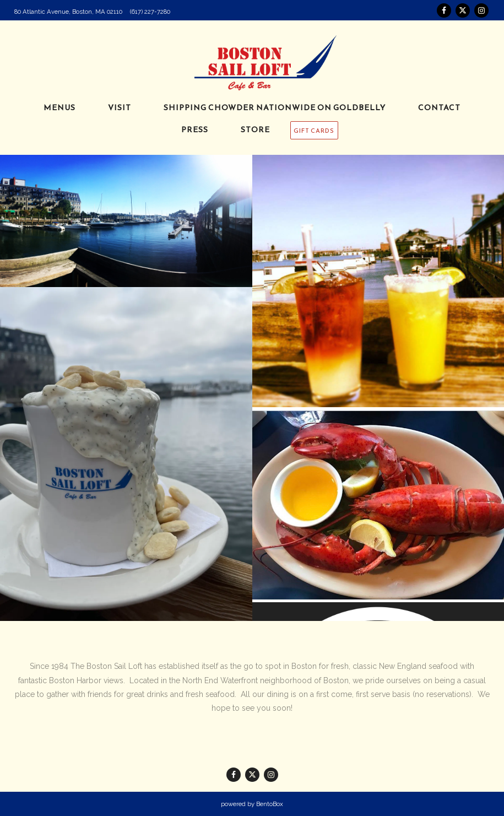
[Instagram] (481, 10)
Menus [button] (59, 108)
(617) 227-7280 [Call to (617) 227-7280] (150, 12)
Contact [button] (439, 108)
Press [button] (195, 130)
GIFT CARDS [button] (314, 131)
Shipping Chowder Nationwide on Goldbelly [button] (275, 108)
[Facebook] (444, 10)
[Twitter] (463, 10)
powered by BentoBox (252, 804)
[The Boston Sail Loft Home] (252, 62)
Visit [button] (120, 108)
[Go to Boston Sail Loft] (68, 12)
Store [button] (255, 130)
